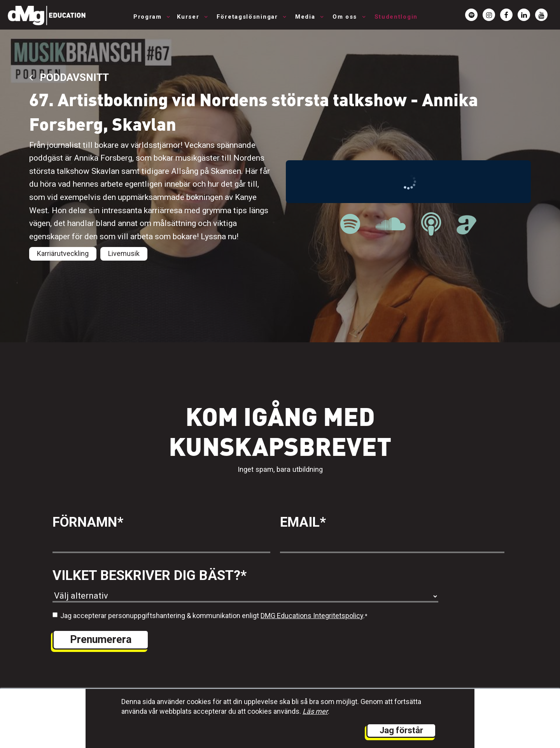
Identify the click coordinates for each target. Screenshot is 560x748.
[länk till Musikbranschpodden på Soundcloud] (391, 224)
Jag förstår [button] (401, 730)
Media (306, 17)
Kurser (189, 17)
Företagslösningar (248, 17)
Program (149, 17)
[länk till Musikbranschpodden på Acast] (466, 230)
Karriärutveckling (63, 253)
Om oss (346, 17)
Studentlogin (396, 17)
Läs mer (315, 711)
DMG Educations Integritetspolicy (312, 616)
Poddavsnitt (69, 77)
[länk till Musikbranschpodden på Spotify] (350, 224)
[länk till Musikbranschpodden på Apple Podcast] (431, 224)
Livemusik (124, 253)
